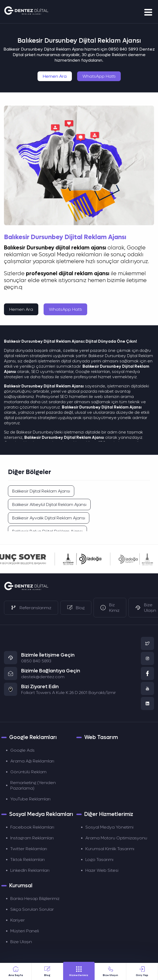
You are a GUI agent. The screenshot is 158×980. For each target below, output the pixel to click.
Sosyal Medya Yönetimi (109, 827)
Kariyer (18, 920)
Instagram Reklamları (32, 838)
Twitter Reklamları (29, 849)
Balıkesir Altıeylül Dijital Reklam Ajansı (49, 504)
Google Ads (22, 750)
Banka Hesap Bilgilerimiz (35, 898)
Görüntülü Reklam (28, 772)
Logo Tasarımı (99, 860)
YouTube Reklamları (30, 799)
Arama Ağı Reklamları (32, 761)
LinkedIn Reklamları (30, 870)
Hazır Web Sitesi (102, 870)
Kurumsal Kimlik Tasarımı (110, 849)
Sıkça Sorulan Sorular (32, 909)
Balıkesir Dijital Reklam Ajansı (41, 491)
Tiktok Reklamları (27, 860)
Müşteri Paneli (25, 931)
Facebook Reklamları (32, 827)
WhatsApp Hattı (99, 76)
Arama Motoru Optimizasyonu (116, 838)
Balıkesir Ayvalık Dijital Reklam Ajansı (49, 518)
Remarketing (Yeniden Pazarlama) (33, 785)
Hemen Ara (55, 76)
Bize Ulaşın (21, 942)
